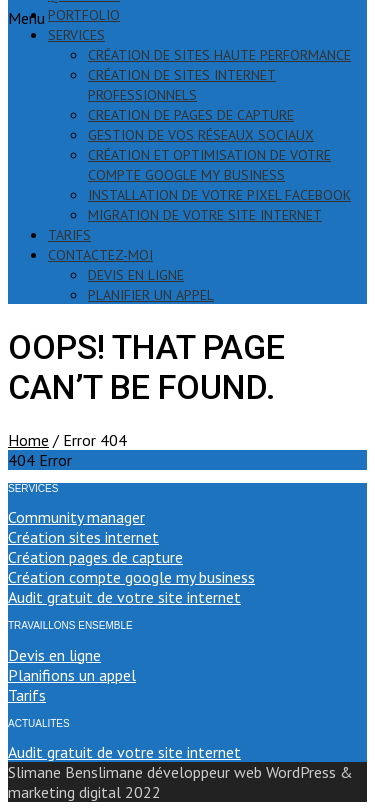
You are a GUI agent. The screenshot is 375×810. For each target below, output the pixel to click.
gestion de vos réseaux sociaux (201, 135)
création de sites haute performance (219, 55)
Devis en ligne (54, 655)
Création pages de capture (95, 557)
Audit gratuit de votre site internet (124, 597)
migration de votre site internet (205, 215)
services (76, 35)
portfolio (84, 15)
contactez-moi (100, 255)
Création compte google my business (131, 577)
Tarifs (27, 695)
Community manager (76, 517)
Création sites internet (83, 537)
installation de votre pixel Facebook (219, 195)
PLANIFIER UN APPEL (151, 295)
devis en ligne (136, 275)
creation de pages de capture (191, 115)
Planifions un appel (72, 675)
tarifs (69, 235)
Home (28, 440)
